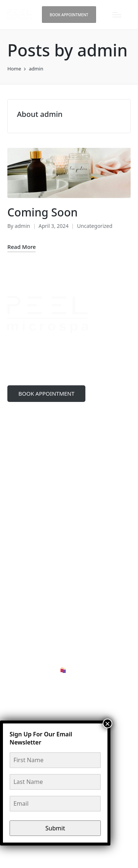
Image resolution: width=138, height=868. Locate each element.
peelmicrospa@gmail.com (52, 468)
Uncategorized (95, 226)
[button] (69, 15)
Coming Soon (43, 212)
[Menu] (117, 15)
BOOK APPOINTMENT (46, 393)
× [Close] (107, 723)
